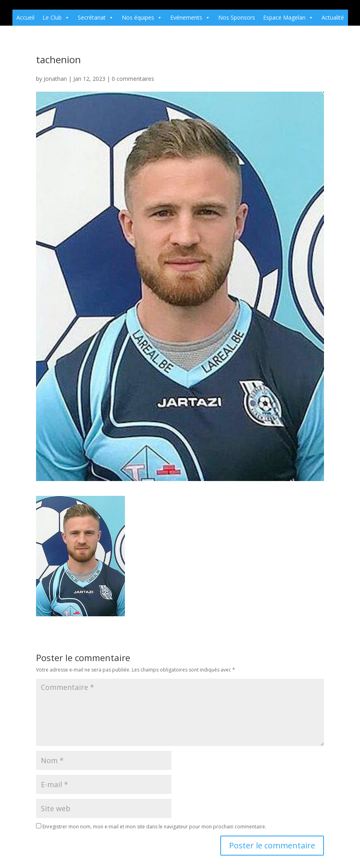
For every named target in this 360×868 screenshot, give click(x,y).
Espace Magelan (288, 17)
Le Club (56, 17)
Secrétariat (96, 17)
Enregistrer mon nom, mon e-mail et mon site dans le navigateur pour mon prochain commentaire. (154, 827)
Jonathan (55, 79)
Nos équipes (142, 17)
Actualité (333, 17)
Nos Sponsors (237, 17)
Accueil (25, 17)
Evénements (190, 17)
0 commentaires (133, 79)
